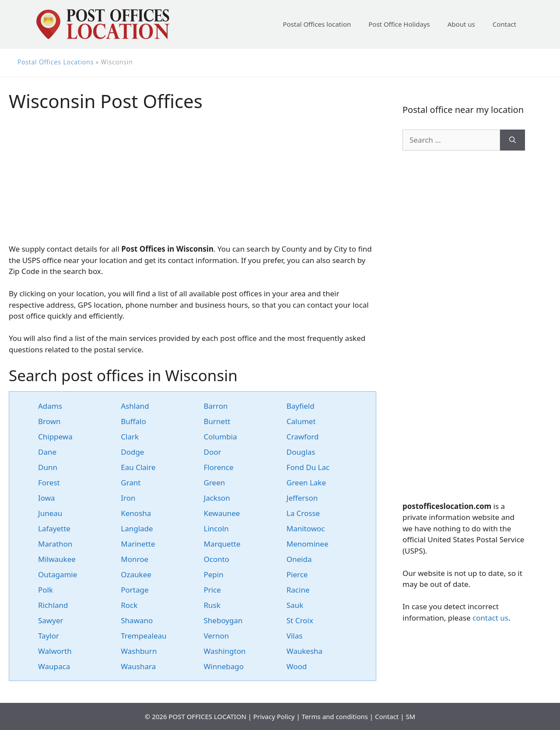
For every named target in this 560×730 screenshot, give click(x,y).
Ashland (135, 406)
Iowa (47, 498)
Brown (49, 421)
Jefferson (302, 498)
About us (461, 24)
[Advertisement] (192, 182)
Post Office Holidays (399, 24)
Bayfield (301, 406)
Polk (45, 590)
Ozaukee (136, 574)
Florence (219, 467)
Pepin (214, 574)
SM (410, 716)
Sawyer (51, 620)
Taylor (49, 636)
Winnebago (224, 666)
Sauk (295, 605)
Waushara (138, 666)
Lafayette (54, 528)
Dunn (48, 467)
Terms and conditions (335, 716)
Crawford (303, 437)
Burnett (217, 421)
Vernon (217, 636)
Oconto (217, 559)
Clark (130, 437)
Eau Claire (138, 467)
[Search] (513, 140)
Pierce (297, 574)
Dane (47, 452)
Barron (216, 406)
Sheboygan (223, 620)
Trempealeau (143, 636)
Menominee (308, 544)
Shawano (137, 620)
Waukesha (304, 651)
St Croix (300, 620)
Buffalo (133, 421)
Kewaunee (222, 513)
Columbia (220, 437)
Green (215, 483)
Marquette (222, 544)
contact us (490, 618)
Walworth (55, 651)
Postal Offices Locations (56, 62)
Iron (128, 498)
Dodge (132, 452)
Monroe (135, 559)
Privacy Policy (274, 716)
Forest (49, 483)
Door (213, 452)
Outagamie (58, 574)
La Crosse (303, 513)
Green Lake (306, 483)
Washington (225, 651)
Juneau (50, 513)
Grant (131, 483)
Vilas (295, 636)
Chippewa (55, 437)
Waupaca (54, 666)
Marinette (138, 544)
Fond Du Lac (308, 467)
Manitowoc (306, 528)
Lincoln (216, 528)
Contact (504, 24)
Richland (53, 605)
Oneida (299, 559)
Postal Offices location (317, 24)
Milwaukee (57, 559)
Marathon (55, 544)
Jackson (217, 498)
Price (212, 590)
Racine (298, 590)
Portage (135, 590)
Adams (50, 406)
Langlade (137, 528)
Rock (129, 605)
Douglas (301, 452)
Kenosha (136, 513)
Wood (297, 666)
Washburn (139, 651)
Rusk (212, 605)
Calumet (301, 421)
